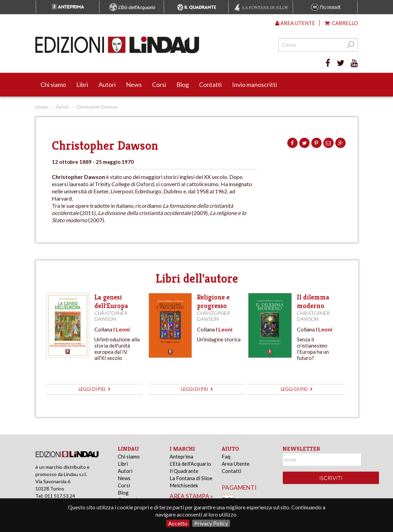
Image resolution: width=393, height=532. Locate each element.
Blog (183, 84)
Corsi (159, 84)
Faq (226, 456)
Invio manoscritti (255, 84)
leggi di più (94, 389)
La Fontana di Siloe (191, 478)
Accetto (178, 523)
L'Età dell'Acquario (190, 464)
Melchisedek (184, 485)
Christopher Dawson (111, 316)
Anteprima (181, 456)
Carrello (341, 23)
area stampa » (191, 496)
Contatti (210, 84)
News (134, 84)
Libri (82, 84)
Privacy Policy (211, 523)
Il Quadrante (184, 471)
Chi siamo (53, 84)
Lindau (42, 107)
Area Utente (236, 464)
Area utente (295, 23)
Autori (107, 84)
